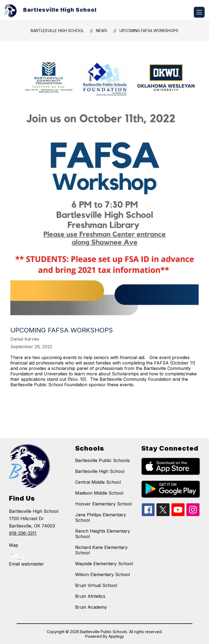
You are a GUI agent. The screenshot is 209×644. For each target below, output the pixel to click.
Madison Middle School (99, 493)
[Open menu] (199, 12)
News (102, 31)
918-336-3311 (23, 533)
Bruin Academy (91, 607)
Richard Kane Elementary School (101, 550)
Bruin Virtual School (96, 585)
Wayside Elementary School (104, 564)
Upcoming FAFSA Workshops (149, 31)
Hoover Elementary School (103, 504)
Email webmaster (27, 564)
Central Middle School (98, 482)
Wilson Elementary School (102, 574)
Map (14, 545)
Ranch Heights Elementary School (103, 534)
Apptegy (116, 636)
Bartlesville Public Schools (102, 460)
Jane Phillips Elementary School (101, 517)
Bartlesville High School (57, 31)
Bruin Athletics (90, 596)
